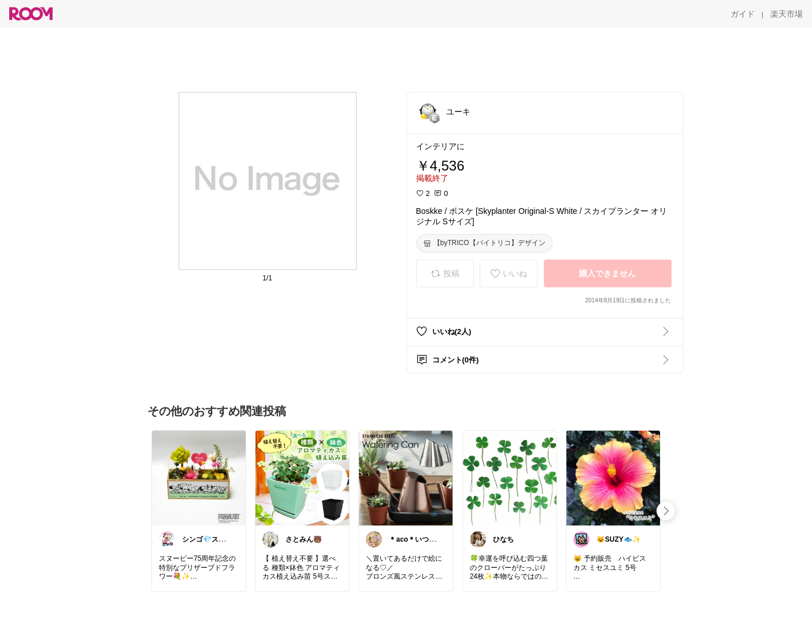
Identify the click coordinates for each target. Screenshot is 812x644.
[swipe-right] (666, 511)
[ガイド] (743, 14)
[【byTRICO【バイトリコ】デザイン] (484, 243)
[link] (199, 478)
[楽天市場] (787, 14)
